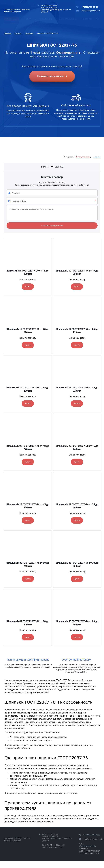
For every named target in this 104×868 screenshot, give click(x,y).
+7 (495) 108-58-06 (90, 7)
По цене (97, 157)
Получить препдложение (52, 226)
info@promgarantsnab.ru (91, 11)
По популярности (83, 157)
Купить (28, 287)
